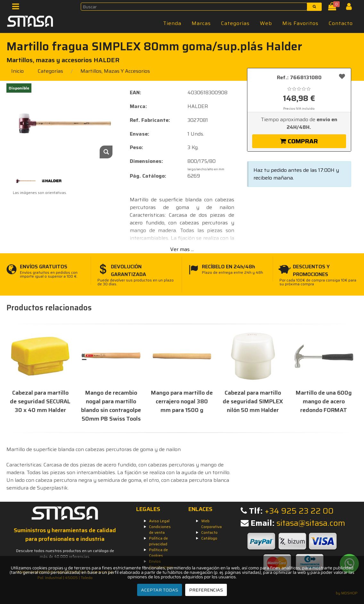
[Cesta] (333, 8)
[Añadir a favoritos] (342, 76)
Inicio (17, 71)
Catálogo (209, 538)
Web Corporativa (211, 524)
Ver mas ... (182, 249)
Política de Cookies (158, 553)
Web (266, 23)
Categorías (235, 23)
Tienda (172, 23)
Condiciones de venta (160, 529)
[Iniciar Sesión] (351, 8)
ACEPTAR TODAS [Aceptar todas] (160, 590)
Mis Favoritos (300, 23)
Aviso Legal (159, 521)
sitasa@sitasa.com (311, 523)
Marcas (201, 23)
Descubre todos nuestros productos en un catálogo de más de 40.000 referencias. (65, 554)
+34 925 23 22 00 (299, 511)
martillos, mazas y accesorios (115, 71)
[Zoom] (106, 152)
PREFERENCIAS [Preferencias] (206, 590)
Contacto (341, 23)
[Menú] (17, 8)
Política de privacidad (158, 541)
